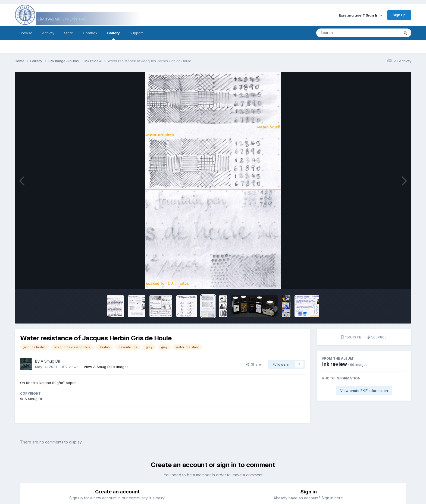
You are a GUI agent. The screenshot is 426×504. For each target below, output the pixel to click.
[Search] (343, 33)
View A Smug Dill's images (106, 367)
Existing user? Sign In (361, 15)
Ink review (335, 364)
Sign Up (399, 15)
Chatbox (90, 33)
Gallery (113, 35)
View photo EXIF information (364, 391)
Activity (48, 33)
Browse (26, 33)
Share (253, 364)
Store (69, 33)
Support (136, 33)
